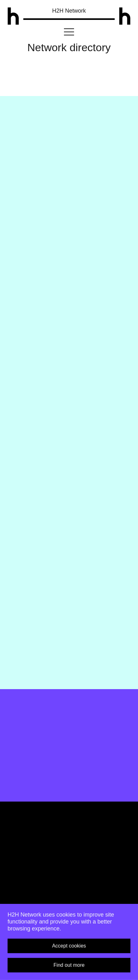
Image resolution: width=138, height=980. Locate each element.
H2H (69, 11)
